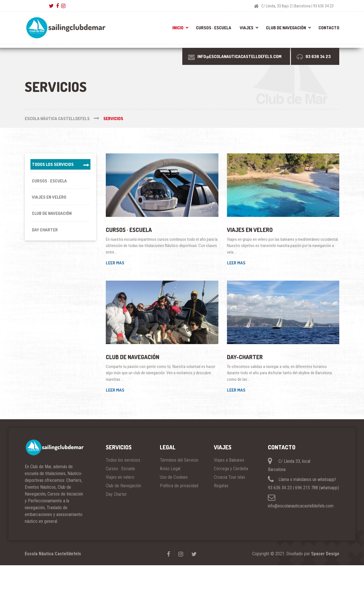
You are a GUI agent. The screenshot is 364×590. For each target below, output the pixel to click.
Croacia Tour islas (229, 477)
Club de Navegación (286, 28)
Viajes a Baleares (229, 460)
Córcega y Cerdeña (231, 469)
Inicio (178, 28)
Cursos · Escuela (214, 28)
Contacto (329, 28)
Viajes (247, 28)
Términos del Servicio (179, 460)
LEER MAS (115, 263)
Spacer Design (325, 554)
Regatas (221, 486)
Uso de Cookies (174, 477)
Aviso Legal (170, 469)
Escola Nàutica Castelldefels (53, 554)
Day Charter (45, 231)
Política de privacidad (179, 486)
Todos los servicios (53, 164)
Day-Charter (245, 357)
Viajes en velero (250, 230)
